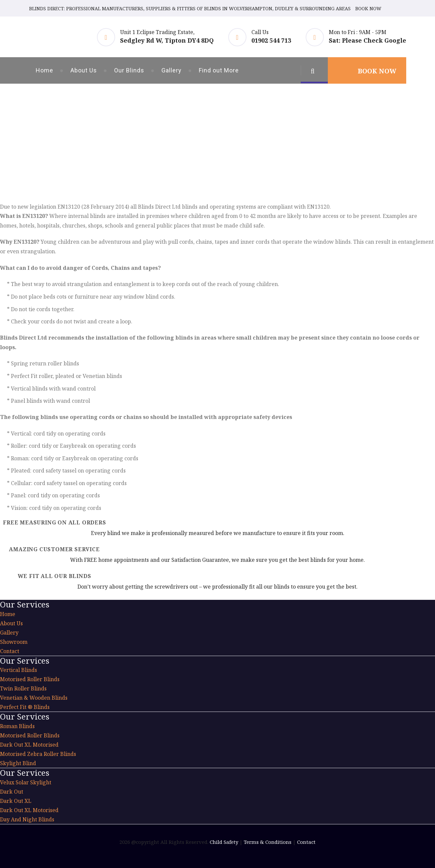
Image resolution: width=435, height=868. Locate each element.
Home (44, 70)
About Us (84, 70)
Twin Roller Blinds (23, 688)
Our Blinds (129, 70)
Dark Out (12, 792)
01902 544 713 (271, 40)
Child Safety (224, 842)
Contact (10, 651)
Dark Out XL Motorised (29, 745)
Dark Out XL (16, 801)
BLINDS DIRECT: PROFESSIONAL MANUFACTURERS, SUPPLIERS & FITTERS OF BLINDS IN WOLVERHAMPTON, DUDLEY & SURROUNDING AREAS (190, 8)
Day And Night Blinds (27, 819)
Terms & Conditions (268, 842)
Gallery (172, 70)
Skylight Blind (18, 763)
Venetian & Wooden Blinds (34, 698)
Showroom (14, 642)
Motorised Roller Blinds (30, 679)
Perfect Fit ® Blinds (25, 707)
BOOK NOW (368, 8)
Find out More (219, 70)
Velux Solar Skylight (26, 782)
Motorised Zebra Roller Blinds (38, 754)
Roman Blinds (17, 726)
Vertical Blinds (19, 670)
